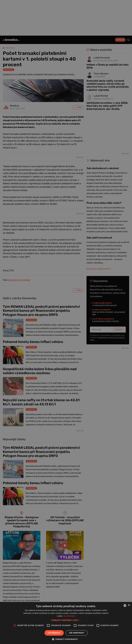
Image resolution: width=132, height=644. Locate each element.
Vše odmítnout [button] (77, 633)
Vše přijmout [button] (54, 633)
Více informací (69, 616)
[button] (66, 620)
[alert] (66, 322)
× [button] (129, 605)
